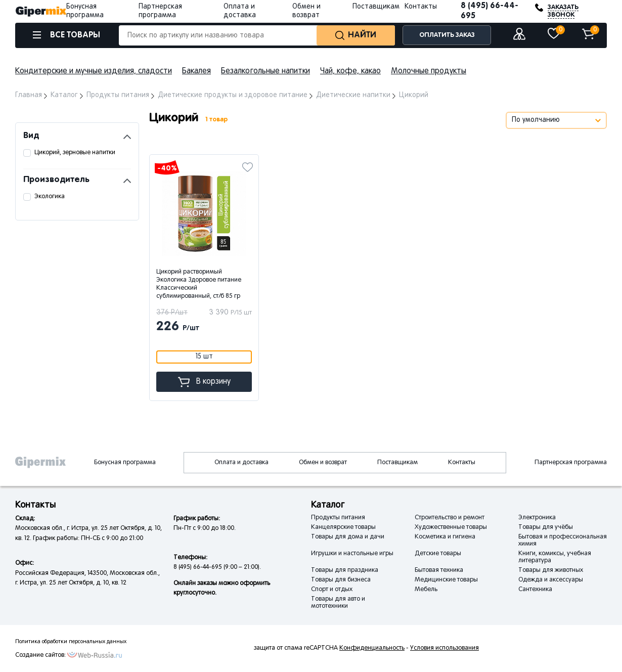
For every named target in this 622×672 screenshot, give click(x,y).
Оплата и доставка (241, 463)
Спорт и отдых (332, 590)
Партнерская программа (571, 463)
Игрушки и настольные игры (352, 554)
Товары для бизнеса (341, 580)
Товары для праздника (345, 570)
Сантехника (535, 590)
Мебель (426, 590)
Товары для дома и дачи (348, 537)
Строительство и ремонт (450, 518)
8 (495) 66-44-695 (490, 11)
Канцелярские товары (343, 527)
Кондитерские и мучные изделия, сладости (94, 71)
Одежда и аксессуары (551, 580)
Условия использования (445, 648)
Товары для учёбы (546, 527)
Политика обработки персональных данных (71, 642)
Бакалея (196, 71)
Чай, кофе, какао (350, 71)
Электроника (537, 518)
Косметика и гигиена (445, 537)
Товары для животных (551, 570)
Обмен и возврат (323, 463)
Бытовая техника (439, 570)
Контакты (421, 7)
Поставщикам (376, 7)
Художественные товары (451, 527)
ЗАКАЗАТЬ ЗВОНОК (563, 11)
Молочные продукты (429, 71)
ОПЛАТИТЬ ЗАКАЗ (447, 35)
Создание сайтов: (40, 655)
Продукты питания (338, 518)
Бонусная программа (125, 463)
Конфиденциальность (372, 648)
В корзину (204, 382)
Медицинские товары (446, 580)
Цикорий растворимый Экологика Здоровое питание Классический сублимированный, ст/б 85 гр (199, 284)
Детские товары (438, 554)
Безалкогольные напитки (265, 71)
